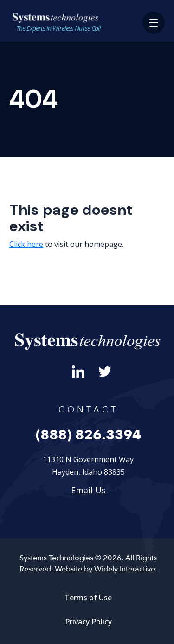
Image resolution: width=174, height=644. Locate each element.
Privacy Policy (88, 622)
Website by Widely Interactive (105, 569)
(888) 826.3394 (88, 435)
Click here (26, 244)
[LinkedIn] (78, 371)
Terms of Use (88, 598)
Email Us (88, 490)
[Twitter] (105, 371)
